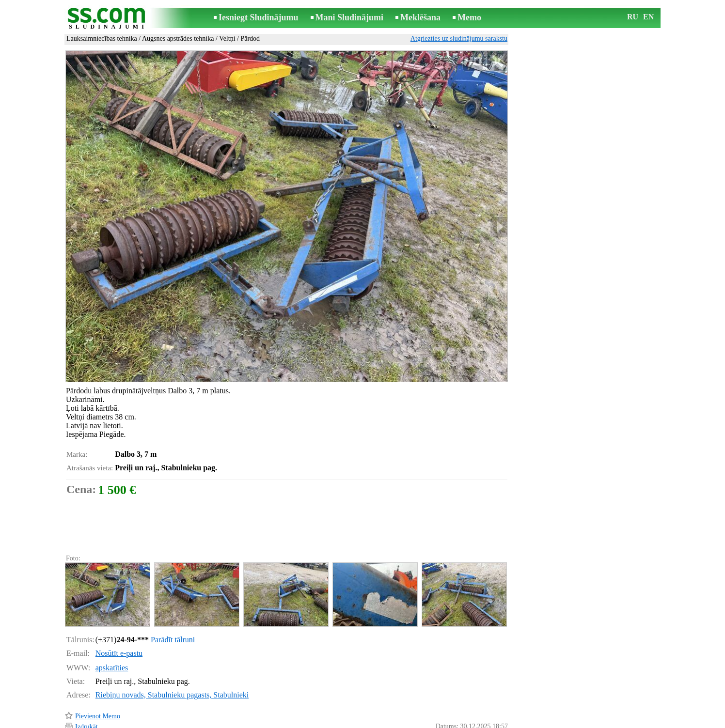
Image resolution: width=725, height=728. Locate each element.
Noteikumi (248, 721)
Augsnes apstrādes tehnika (178, 39)
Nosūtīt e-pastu (119, 612)
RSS (406, 721)
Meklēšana (420, 17)
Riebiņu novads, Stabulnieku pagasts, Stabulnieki (172, 654)
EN (648, 17)
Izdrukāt (87, 686)
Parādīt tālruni (173, 598)
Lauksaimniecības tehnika (102, 39)
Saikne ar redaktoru (298, 721)
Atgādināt (88, 707)
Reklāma (344, 721)
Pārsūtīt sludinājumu (103, 696)
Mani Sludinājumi (350, 17)
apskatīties (112, 627)
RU (633, 17)
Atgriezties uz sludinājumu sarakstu (459, 39)
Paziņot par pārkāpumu (476, 708)
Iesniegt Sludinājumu (259, 17)
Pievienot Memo (98, 675)
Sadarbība (378, 721)
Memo (469, 17)
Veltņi (227, 39)
